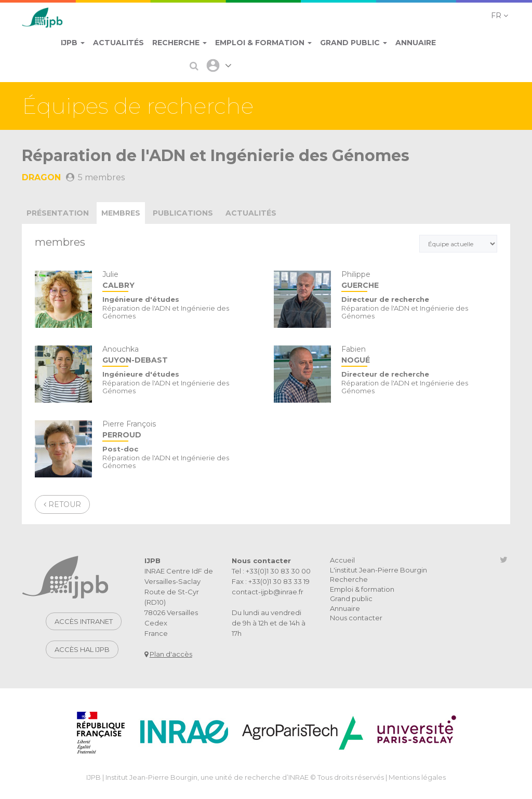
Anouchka (180, 356)
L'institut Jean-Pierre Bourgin (378, 570)
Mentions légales (417, 777)
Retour (62, 504)
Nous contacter (356, 618)
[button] (500, 16)
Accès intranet (84, 621)
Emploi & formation (362, 589)
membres (121, 213)
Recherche (349, 579)
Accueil (342, 560)
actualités (251, 213)
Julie (180, 281)
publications (183, 213)
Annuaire (345, 608)
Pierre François (180, 430)
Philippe (419, 281)
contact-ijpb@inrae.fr (268, 592)
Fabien (419, 356)
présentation (58, 213)
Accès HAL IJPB (82, 649)
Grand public (351, 598)
